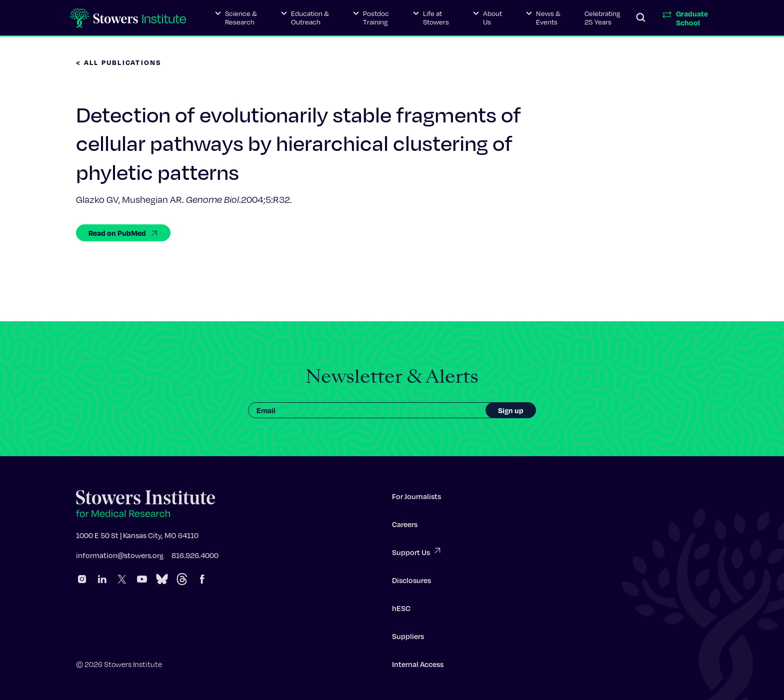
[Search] (641, 18)
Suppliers (408, 639)
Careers (405, 527)
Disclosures (411, 583)
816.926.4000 (195, 558)
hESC (401, 611)
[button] (236, 18)
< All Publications (119, 62)
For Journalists (416, 499)
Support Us (417, 554)
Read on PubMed (123, 233)
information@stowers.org (120, 558)
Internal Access (418, 667)
